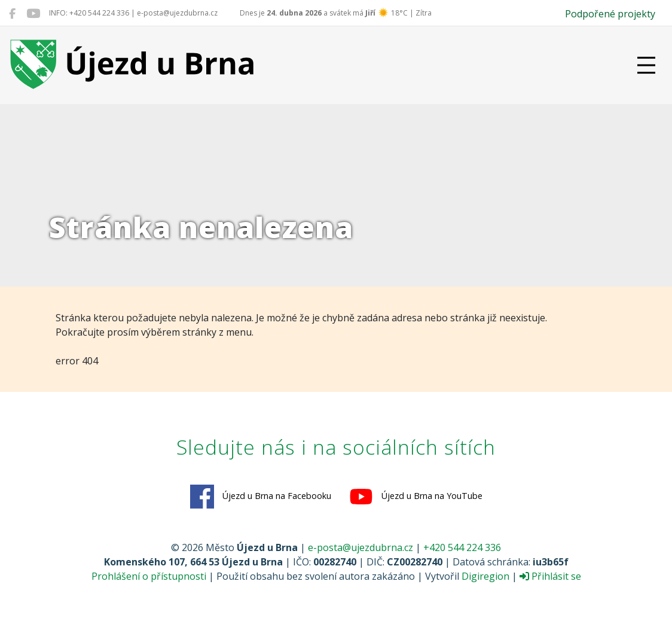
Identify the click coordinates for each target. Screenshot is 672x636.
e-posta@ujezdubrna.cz (361, 547)
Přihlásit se (550, 576)
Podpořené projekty (610, 14)
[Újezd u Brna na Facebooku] (12, 13)
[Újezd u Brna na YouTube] (33, 13)
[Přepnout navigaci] (646, 65)
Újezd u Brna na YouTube (416, 497)
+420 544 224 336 (462, 547)
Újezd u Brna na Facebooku (261, 497)
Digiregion (485, 576)
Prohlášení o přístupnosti (149, 576)
